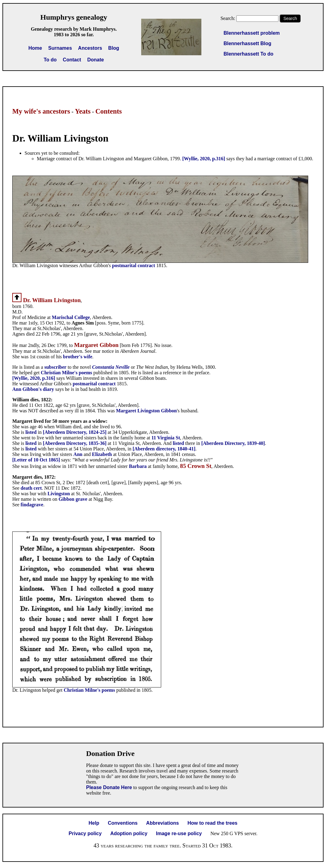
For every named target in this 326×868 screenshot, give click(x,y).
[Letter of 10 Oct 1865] (36, 460)
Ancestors (90, 48)
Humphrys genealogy (74, 17)
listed (32, 432)
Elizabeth (103, 454)
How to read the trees (213, 823)
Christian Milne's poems (66, 373)
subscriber (55, 367)
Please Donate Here (109, 787)
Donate (95, 60)
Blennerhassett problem (252, 33)
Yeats (82, 111)
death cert (31, 488)
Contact (72, 60)
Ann (78, 454)
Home (35, 48)
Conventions (123, 823)
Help (94, 823)
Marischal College (71, 317)
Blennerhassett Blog (247, 43)
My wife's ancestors (41, 111)
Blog (114, 48)
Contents (108, 111)
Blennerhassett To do (248, 54)
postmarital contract (134, 265)
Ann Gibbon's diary (33, 389)
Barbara (138, 466)
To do (50, 60)
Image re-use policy (179, 833)
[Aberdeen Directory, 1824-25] (75, 432)
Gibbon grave (73, 499)
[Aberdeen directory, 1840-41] (164, 449)
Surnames (60, 48)
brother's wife (78, 357)
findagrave (32, 505)
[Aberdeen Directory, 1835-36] (75, 443)
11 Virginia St (166, 438)
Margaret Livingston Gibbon (146, 411)
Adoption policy (129, 833)
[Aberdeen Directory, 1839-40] (233, 443)
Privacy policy (85, 833)
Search (290, 18)
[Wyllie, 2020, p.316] (204, 159)
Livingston (59, 494)
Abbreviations (163, 823)
